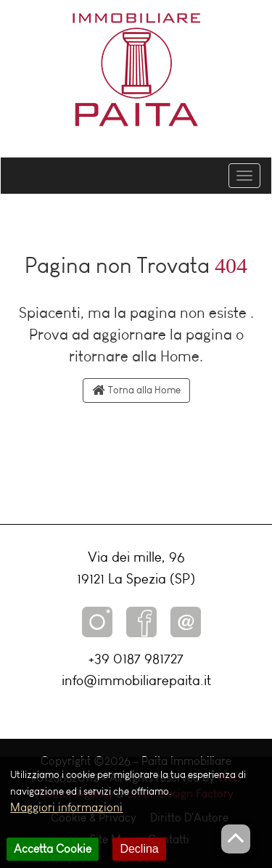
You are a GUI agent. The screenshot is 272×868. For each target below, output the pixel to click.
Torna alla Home (136, 390)
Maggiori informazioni (66, 815)
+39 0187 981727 (136, 659)
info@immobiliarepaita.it (136, 680)
